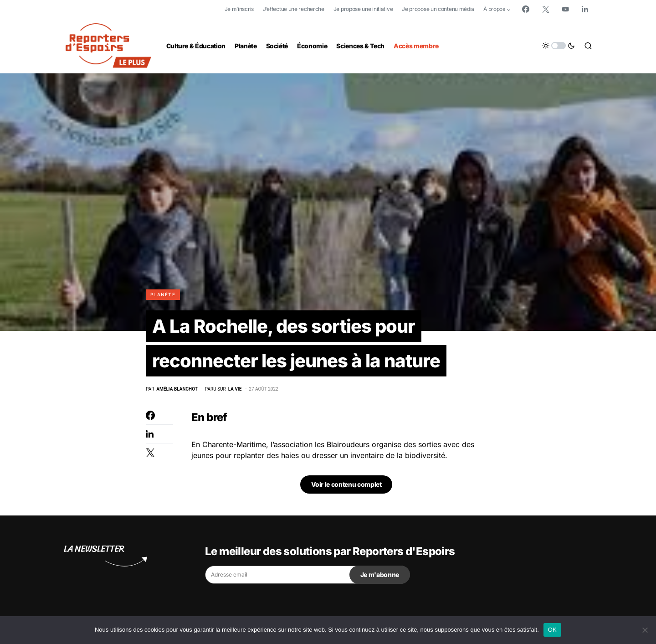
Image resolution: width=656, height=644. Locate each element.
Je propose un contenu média (438, 9)
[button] (559, 46)
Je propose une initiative (363, 9)
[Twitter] (546, 9)
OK (552, 630)
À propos (494, 9)
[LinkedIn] (585, 9)
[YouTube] (565, 9)
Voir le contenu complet (346, 484)
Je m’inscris (239, 9)
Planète (163, 294)
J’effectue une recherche (294, 9)
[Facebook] (526, 9)
